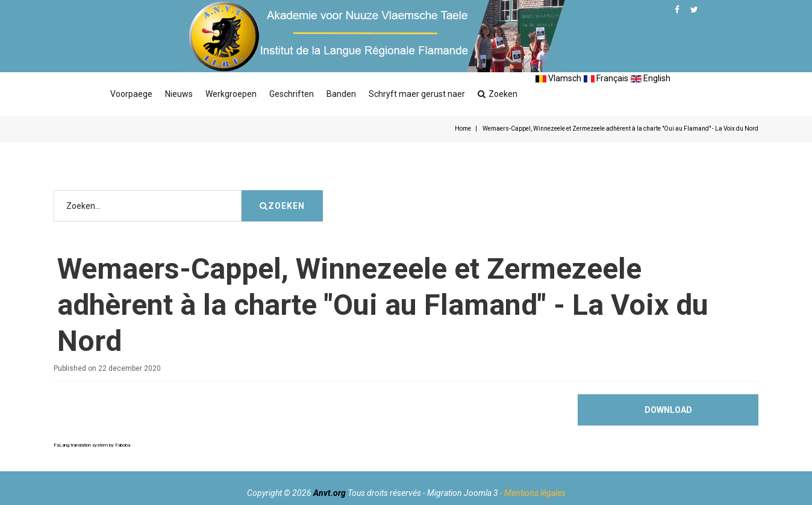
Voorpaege (131, 94)
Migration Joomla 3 (463, 493)
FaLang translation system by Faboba (92, 445)
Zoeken (498, 94)
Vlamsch (558, 78)
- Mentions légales (533, 493)
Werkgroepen (231, 94)
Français (606, 78)
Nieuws (179, 94)
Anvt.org (329, 493)
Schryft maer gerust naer (417, 94)
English (651, 78)
